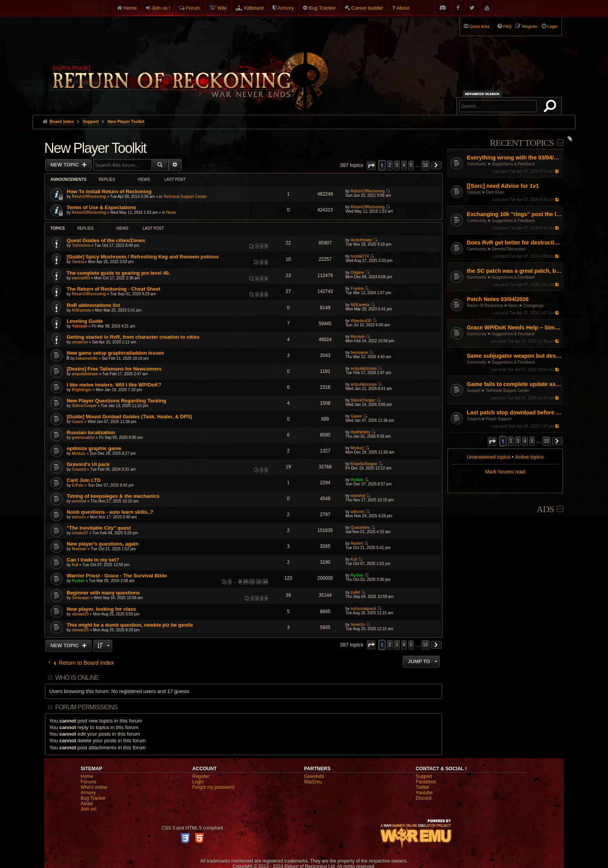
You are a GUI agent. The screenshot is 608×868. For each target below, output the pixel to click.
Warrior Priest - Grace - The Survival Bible (117, 576)
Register (201, 776)
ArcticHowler (361, 240)
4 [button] (525, 441)
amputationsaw (85, 374)
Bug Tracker (322, 8)
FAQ (508, 26)
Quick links (480, 26)
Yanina (78, 262)
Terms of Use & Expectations (101, 207)
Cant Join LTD (84, 480)
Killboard (254, 8)
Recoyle (358, 337)
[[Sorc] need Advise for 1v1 (503, 186)
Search (551, 107)
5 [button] (532, 441)
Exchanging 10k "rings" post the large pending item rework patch (514, 214)
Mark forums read (505, 472)
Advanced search (483, 94)
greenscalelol (83, 437)
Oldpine (357, 273)
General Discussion (509, 249)
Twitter (422, 787)
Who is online (77, 678)
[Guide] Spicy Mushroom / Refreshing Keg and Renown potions (143, 257)
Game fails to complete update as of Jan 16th (514, 384)
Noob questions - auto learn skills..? (110, 512)
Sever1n (358, 625)
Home (130, 8)
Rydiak (357, 480)
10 (246, 582)
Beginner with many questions (103, 593)
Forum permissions (86, 707)
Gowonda (314, 776)
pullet (355, 592)
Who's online (94, 787)
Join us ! (161, 8)
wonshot (79, 501)
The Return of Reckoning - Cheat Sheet (113, 289)
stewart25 (80, 614)
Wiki (222, 8)
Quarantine (360, 528)
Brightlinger (82, 390)
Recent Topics (522, 143)
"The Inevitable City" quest (99, 528)
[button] (492, 441)
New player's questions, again (103, 544)
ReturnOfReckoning (89, 197)
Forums (89, 782)
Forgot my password (213, 787)
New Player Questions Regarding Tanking (117, 401)
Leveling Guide (85, 321)
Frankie (357, 288)
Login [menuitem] (553, 26)
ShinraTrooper (84, 406)
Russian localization (91, 432)
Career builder (367, 8)
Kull (75, 565)
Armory (286, 8)
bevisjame (359, 353)
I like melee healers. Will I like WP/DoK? (114, 385)
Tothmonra (81, 245)
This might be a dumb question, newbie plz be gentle (130, 625)
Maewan (79, 549)
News (513, 306)
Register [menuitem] (530, 26)
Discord (424, 798)
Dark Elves (495, 192)
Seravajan (80, 598)
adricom (79, 517)
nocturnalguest (363, 609)
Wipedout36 (361, 321)
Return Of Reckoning (485, 306)
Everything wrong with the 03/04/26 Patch (514, 158)
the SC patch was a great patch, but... (514, 271)
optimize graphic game (94, 448)
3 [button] (518, 441)
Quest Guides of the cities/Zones (106, 240)
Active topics (529, 457)
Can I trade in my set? (93, 560)
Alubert (357, 543)
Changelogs (533, 306)
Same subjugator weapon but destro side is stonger (514, 356)
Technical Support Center (507, 391)
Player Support (498, 419)
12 (259, 582)
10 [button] (547, 441)
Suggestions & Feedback (513, 164)
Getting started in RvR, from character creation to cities (133, 337)
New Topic (65, 165)
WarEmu (313, 782)
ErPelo (78, 485)
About (403, 8)
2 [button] (511, 441)
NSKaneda (81, 310)
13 (265, 582)
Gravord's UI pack (88, 464)
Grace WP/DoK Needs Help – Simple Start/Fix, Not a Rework (514, 327)
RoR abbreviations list (93, 305)
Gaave (77, 422)
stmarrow (80, 342)
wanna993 (81, 278)
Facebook (426, 782)
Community (477, 164)
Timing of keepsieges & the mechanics (113, 496)
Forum (193, 8)
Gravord (79, 469)
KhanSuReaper (364, 464)
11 (252, 582)
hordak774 (360, 256)
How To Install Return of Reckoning (109, 191)
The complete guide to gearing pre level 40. (118, 273)
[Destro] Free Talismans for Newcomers (114, 369)
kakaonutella (86, 358)
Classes (474, 192)
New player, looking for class (101, 609)
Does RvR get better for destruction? (514, 243)
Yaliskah (79, 326)
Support (474, 391)
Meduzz (79, 453)
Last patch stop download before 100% (514, 412)
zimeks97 (80, 533)
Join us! (89, 809)
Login (198, 782)
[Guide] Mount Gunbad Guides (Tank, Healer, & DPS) (129, 417)
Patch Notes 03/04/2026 (498, 299)
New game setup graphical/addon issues (115, 353)
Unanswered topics (489, 457)
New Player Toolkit (95, 148)
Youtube (424, 793)
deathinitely (360, 432)
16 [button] (426, 165)
